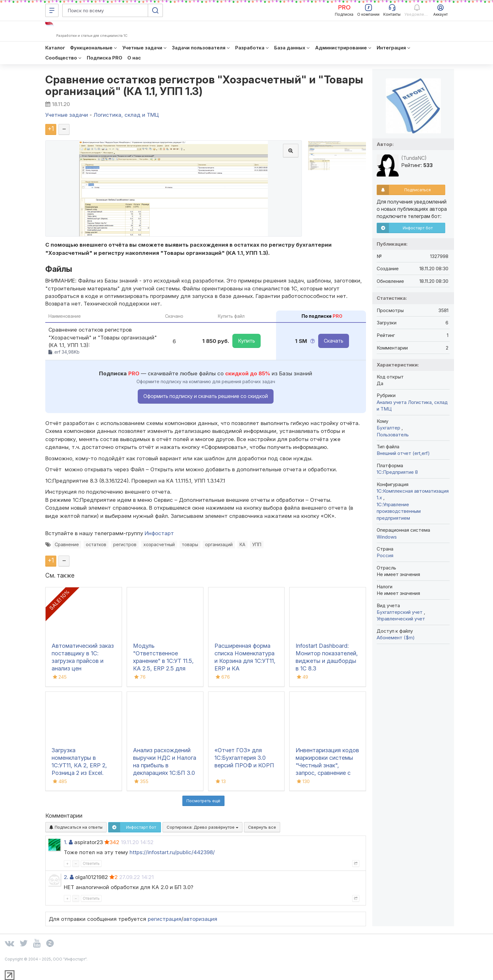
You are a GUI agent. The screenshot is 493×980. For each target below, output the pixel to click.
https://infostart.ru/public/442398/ (172, 852)
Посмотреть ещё (203, 801)
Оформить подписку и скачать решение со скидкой (206, 396)
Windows (387, 537)
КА (242, 544)
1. (66, 842)
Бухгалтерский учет (400, 612)
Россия (385, 555)
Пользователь (393, 435)
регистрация (165, 919)
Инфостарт (159, 533)
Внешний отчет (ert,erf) (403, 453)
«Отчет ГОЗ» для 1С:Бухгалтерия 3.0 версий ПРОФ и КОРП (244, 758)
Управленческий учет (401, 619)
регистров (125, 544)
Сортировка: (202, 827)
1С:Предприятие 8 (397, 472)
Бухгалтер (389, 428)
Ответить (91, 863)
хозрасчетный (159, 544)
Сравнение (67, 544)
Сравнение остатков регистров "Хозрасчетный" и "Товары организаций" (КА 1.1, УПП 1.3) (204, 85)
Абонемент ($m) (396, 638)
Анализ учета (392, 402)
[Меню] (52, 10)
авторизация (200, 919)
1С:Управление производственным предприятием (399, 511)
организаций (219, 544)
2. (66, 877)
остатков (96, 544)
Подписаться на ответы (76, 827)
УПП (257, 544)
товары (190, 544)
